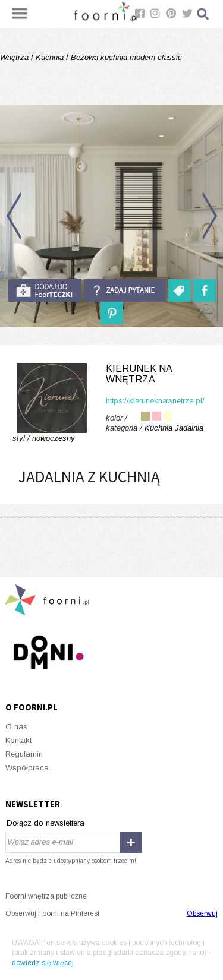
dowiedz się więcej (43, 963)
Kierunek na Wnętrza (139, 374)
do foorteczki (45, 290)
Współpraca (27, 768)
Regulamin (24, 754)
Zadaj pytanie (125, 290)
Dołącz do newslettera (45, 823)
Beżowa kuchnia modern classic (125, 57)
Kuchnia (50, 57)
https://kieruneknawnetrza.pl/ (155, 401)
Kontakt (18, 740)
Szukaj (203, 14)
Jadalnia (189, 428)
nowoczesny (54, 438)
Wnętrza (15, 57)
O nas (16, 727)
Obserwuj (202, 913)
